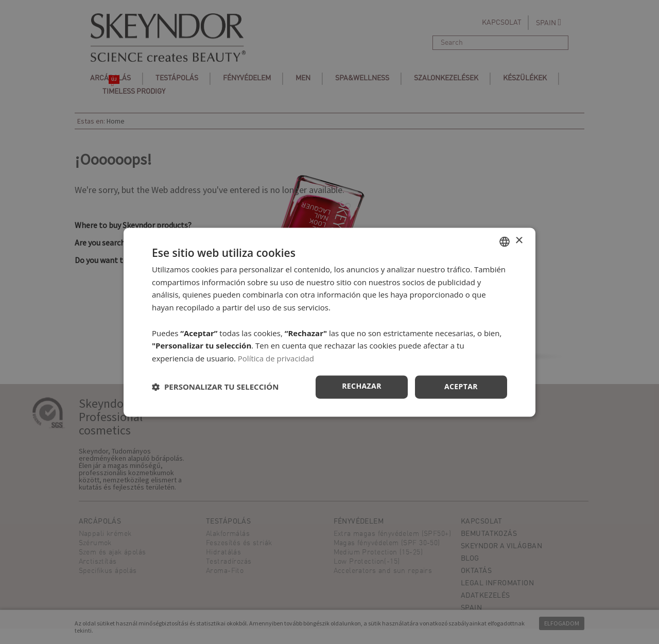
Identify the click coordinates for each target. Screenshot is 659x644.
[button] (215, 387)
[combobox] (505, 241)
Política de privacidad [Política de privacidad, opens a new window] (276, 359)
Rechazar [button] (362, 386)
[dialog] (329, 322)
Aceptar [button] (461, 386)
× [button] (519, 241)
